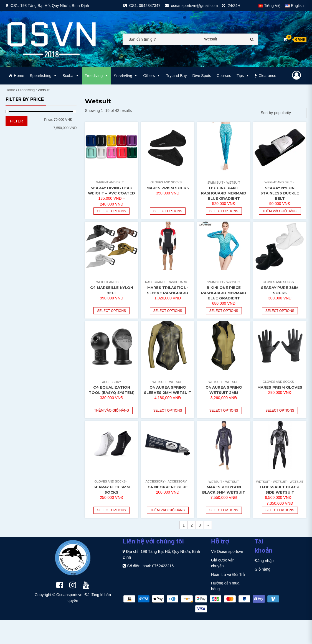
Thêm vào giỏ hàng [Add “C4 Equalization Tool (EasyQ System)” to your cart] (112, 410)
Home (19, 76)
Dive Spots (202, 76)
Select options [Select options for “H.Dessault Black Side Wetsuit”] (280, 510)
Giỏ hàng (262, 569)
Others (152, 76)
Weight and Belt (110, 182)
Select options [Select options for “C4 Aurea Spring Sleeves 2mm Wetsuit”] (168, 410)
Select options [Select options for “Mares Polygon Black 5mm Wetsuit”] (224, 510)
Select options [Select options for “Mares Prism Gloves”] (280, 410)
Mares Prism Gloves (280, 387)
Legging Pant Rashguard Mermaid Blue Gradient (224, 193)
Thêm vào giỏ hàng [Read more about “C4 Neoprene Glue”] (168, 510)
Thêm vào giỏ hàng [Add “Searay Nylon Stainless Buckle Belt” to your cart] (280, 211)
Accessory (112, 382)
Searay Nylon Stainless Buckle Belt (280, 193)
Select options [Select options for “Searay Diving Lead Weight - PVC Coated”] (111, 211)
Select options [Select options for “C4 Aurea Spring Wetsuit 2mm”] (224, 410)
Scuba (71, 76)
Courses (224, 76)
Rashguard (155, 282)
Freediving (96, 76)
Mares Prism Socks (168, 188)
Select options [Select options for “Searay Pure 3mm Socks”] (280, 311)
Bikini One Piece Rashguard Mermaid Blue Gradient (224, 293)
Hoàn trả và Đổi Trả (228, 574)
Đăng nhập (264, 561)
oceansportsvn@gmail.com (194, 6)
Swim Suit (215, 183)
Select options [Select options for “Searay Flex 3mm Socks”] (111, 510)
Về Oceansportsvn (227, 551)
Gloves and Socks (166, 182)
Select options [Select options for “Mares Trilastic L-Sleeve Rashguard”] (168, 311)
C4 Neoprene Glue (168, 487)
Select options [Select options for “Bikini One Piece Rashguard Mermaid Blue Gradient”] (224, 311)
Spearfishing (43, 76)
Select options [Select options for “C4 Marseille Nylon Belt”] (111, 311)
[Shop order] (282, 113)
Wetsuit (234, 183)
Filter (17, 121)
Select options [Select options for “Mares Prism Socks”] (168, 211)
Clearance (267, 76)
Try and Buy (176, 76)
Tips (243, 76)
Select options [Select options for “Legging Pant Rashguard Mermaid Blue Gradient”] (224, 211)
